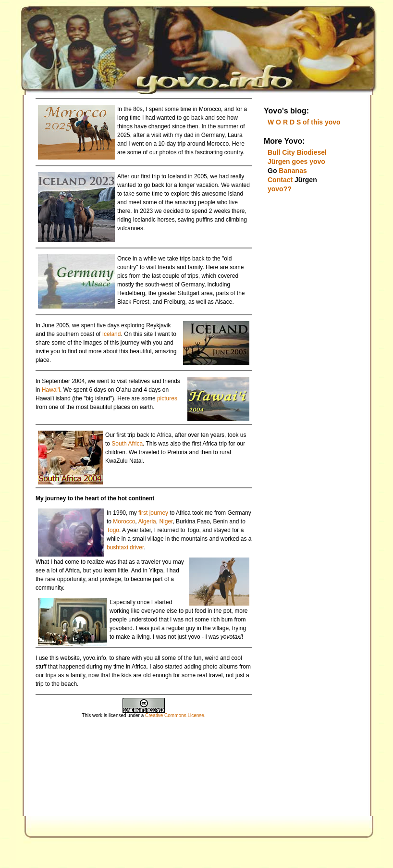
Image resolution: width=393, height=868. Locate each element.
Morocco (124, 521)
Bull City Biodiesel (297, 152)
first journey (153, 513)
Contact (280, 180)
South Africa (127, 444)
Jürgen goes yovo (296, 161)
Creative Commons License (175, 715)
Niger (166, 521)
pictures (167, 398)
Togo (113, 530)
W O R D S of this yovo (304, 122)
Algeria (147, 521)
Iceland (112, 334)
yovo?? (280, 189)
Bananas (293, 171)
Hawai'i (51, 390)
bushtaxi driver (125, 547)
